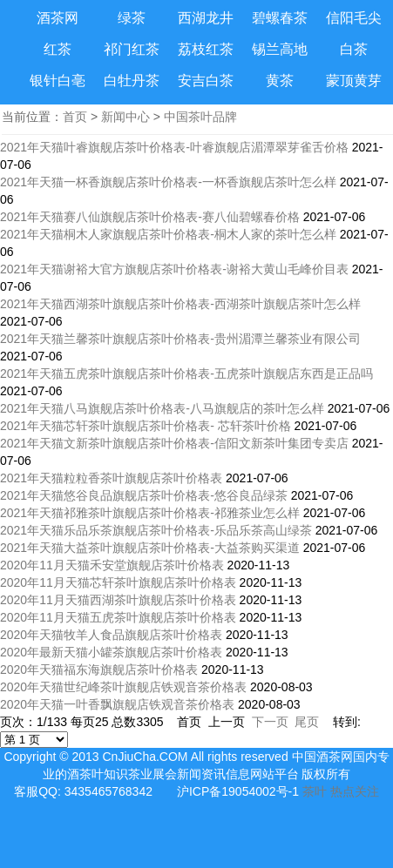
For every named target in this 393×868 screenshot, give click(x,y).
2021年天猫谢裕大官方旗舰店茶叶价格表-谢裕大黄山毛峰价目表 (174, 269)
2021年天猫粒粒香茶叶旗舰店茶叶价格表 (111, 478)
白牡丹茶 (132, 81)
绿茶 (132, 18)
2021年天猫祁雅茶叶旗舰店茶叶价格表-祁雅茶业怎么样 (150, 513)
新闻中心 (125, 117)
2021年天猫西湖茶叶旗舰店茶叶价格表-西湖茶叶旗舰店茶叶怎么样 (180, 304)
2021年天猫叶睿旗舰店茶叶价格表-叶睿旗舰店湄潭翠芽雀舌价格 (174, 147)
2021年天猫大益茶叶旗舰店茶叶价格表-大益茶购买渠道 (150, 548)
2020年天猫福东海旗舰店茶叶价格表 (99, 670)
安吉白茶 (206, 81)
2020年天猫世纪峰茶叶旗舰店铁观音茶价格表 (123, 687)
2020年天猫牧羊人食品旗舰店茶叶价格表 (111, 635)
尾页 (307, 722)
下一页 (270, 722)
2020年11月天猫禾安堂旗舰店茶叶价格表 (112, 565)
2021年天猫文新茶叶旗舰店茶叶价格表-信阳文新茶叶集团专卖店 (174, 443)
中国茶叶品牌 (200, 117)
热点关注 (355, 791)
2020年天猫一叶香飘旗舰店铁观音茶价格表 (117, 704)
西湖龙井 (206, 18)
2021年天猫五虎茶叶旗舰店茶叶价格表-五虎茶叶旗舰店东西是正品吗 (186, 373)
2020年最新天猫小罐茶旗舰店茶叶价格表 (111, 652)
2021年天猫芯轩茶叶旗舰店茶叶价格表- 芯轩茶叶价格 (146, 426)
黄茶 (280, 81)
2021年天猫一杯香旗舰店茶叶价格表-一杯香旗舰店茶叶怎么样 (168, 182)
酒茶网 (58, 18)
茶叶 (315, 791)
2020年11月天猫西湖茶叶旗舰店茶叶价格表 (118, 600)
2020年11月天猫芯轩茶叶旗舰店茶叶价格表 (118, 582)
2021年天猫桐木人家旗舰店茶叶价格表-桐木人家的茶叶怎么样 (168, 234)
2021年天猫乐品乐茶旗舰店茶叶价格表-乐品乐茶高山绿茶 (156, 530)
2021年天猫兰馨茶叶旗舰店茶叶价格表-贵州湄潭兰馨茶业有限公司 (180, 339)
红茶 (58, 49)
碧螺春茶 (280, 18)
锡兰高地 (280, 49)
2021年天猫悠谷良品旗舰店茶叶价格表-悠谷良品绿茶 (144, 495)
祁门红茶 (132, 49)
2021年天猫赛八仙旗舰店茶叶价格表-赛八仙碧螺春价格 (150, 217)
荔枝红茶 (206, 49)
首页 (75, 117)
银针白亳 (58, 81)
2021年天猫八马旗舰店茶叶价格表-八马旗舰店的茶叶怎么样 (162, 408)
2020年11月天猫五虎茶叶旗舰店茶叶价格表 (118, 617)
